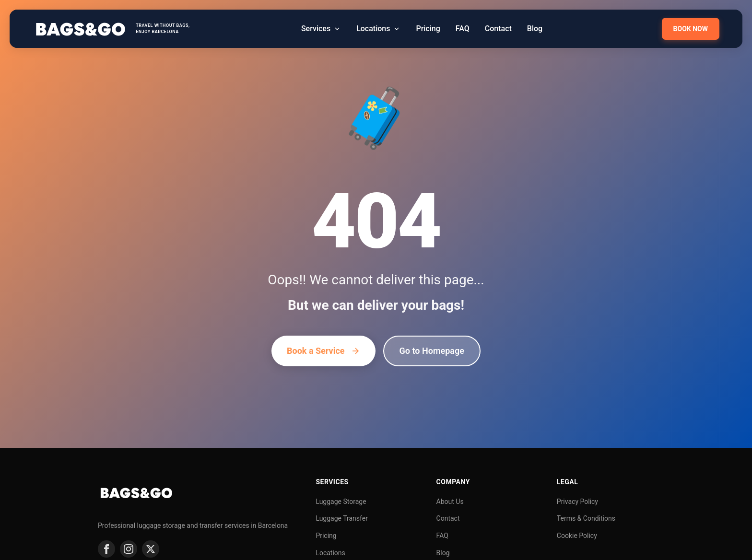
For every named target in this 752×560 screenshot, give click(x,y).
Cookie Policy (577, 536)
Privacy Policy (577, 502)
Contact (448, 518)
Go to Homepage (432, 351)
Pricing (326, 536)
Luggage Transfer (342, 518)
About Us (450, 502)
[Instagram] (129, 549)
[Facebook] (106, 549)
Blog (443, 553)
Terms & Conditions (586, 518)
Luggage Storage (341, 502)
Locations (330, 553)
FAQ (442, 536)
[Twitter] (151, 549)
